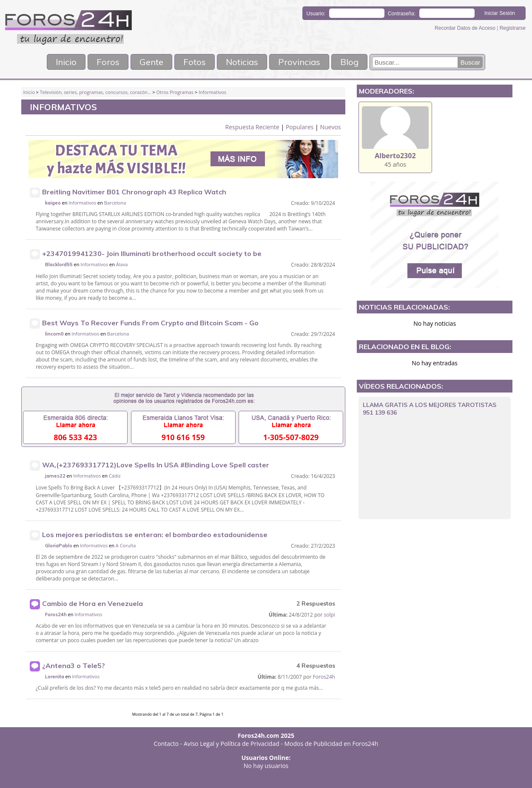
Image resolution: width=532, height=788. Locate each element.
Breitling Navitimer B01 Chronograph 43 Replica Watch (134, 192)
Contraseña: (402, 14)
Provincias (299, 62)
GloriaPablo (59, 546)
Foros (108, 62)
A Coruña (126, 545)
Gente (151, 62)
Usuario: (316, 14)
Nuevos (330, 127)
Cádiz (115, 476)
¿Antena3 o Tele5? (74, 666)
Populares (300, 127)
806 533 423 (75, 437)
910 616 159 (183, 437)
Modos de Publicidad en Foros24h (331, 744)
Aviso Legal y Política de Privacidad (232, 744)
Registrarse (513, 28)
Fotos (195, 62)
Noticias (242, 62)
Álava (122, 264)
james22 (55, 476)
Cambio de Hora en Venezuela (92, 603)
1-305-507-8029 (291, 437)
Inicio (66, 62)
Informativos (212, 92)
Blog (349, 62)
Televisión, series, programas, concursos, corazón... (96, 92)
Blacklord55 (59, 265)
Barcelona (115, 203)
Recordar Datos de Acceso (466, 28)
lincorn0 (54, 334)
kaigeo (53, 203)
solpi (330, 615)
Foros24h (56, 614)
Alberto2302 (395, 156)
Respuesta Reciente (252, 127)
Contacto (166, 744)
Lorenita (55, 677)
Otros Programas (175, 92)
